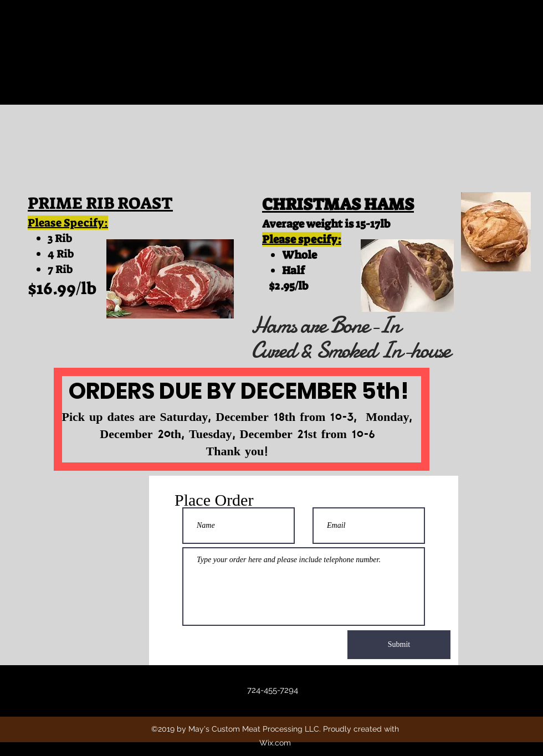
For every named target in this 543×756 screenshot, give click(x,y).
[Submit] (399, 645)
